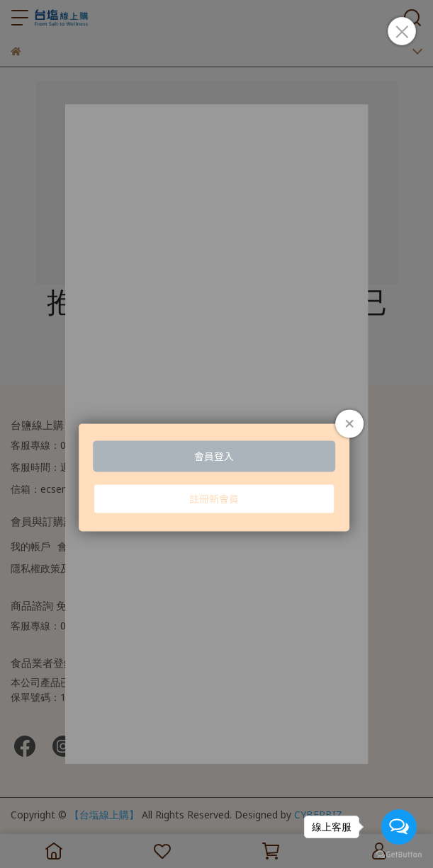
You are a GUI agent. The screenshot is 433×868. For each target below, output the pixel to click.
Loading (217, 442)
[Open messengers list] (399, 827)
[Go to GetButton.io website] (399, 854)
